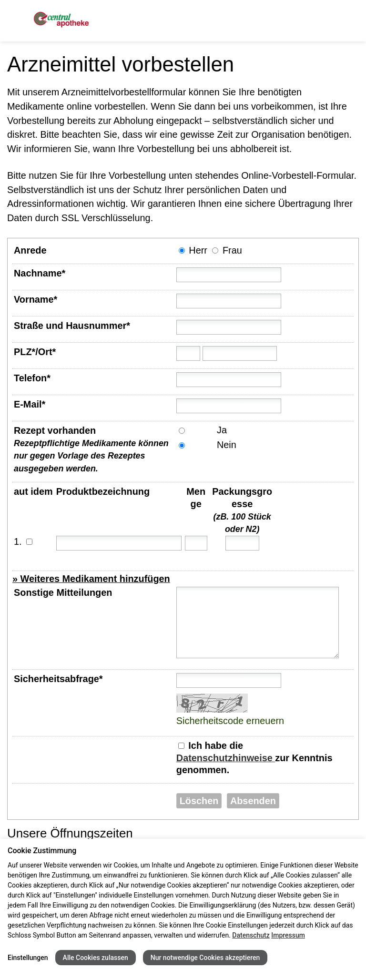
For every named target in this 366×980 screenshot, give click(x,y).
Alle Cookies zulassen (96, 958)
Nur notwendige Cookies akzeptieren (205, 958)
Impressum (288, 935)
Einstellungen (28, 958)
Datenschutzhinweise (226, 758)
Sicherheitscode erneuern (230, 721)
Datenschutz (251, 935)
